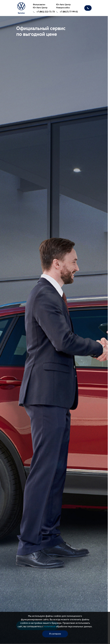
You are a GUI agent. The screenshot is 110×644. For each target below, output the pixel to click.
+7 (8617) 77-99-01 (67, 12)
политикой (50, 626)
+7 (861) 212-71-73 (44, 12)
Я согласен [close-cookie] (55, 634)
